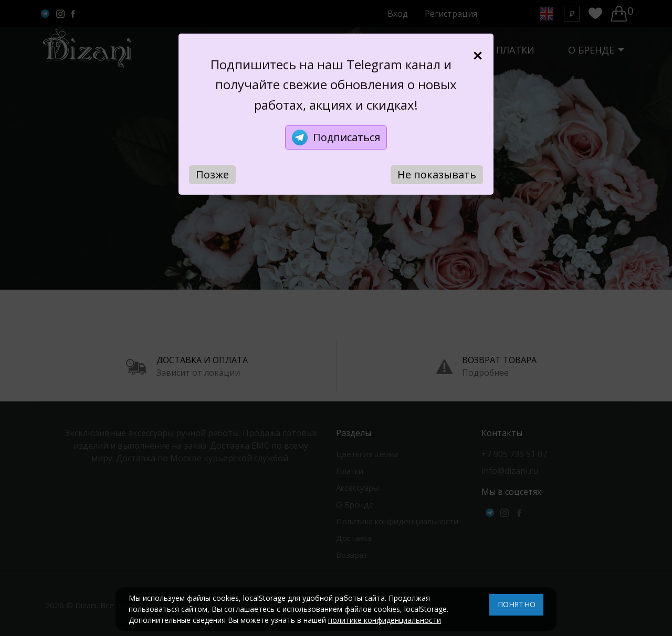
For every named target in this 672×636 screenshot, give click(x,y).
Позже (212, 174)
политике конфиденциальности (385, 620)
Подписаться (336, 137)
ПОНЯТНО (517, 604)
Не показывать (437, 174)
